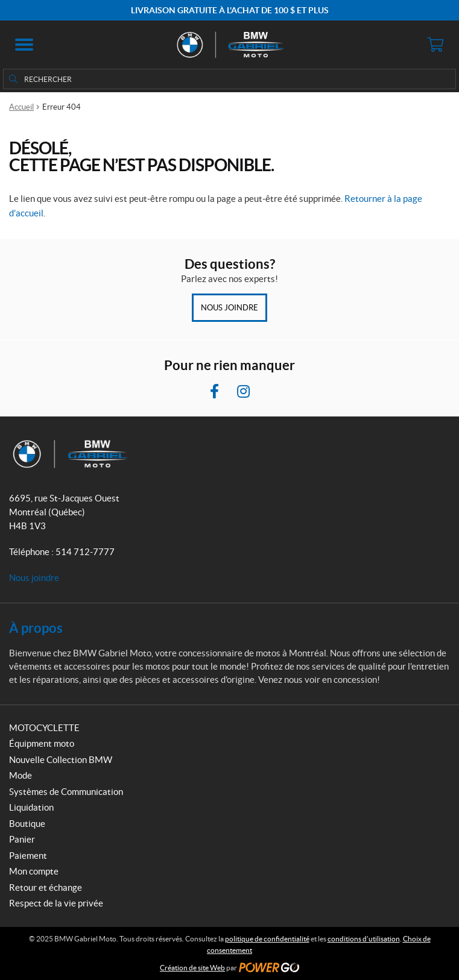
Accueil (21, 107)
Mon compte (34, 871)
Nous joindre (230, 308)
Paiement (28, 856)
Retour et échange (46, 887)
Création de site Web (192, 968)
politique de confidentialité (267, 939)
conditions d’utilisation (364, 939)
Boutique (27, 824)
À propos (36, 628)
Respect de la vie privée (56, 903)
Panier (22, 839)
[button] (24, 45)
